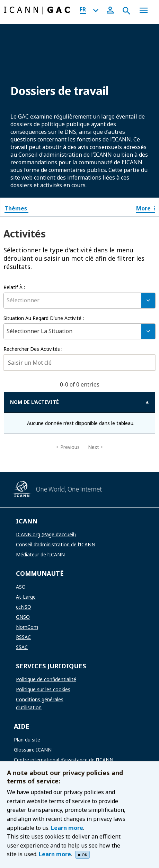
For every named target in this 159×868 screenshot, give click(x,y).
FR (83, 9)
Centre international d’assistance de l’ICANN (64, 760)
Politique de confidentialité (46, 679)
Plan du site (27, 740)
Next (94, 447)
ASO (21, 587)
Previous (70, 447)
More (146, 208)
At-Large (26, 597)
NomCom (27, 627)
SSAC (22, 647)
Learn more (67, 828)
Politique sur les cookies (43, 689)
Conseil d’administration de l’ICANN (56, 544)
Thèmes (16, 208)
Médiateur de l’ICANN (40, 554)
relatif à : (14, 287)
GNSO (23, 617)
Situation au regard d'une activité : (44, 318)
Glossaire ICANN (33, 750)
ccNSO (24, 607)
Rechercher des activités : (33, 349)
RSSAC (23, 637)
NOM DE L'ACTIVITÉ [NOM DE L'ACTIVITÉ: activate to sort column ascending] (34, 402)
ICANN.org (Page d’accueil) (46, 534)
